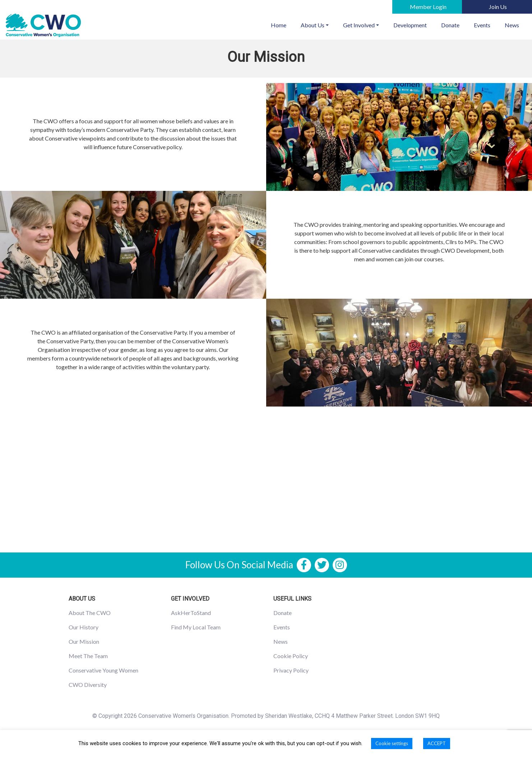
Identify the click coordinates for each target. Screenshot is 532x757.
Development (410, 25)
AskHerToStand (191, 613)
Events (482, 25)
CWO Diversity (88, 685)
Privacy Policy (291, 670)
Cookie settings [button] (392, 743)
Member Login (428, 7)
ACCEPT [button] (437, 743)
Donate (450, 25)
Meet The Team (88, 656)
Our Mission (84, 641)
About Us (313, 25)
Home (282, 24)
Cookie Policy (291, 656)
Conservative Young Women (103, 670)
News (512, 25)
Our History (84, 627)
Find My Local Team (196, 627)
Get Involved (359, 25)
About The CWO (90, 613)
